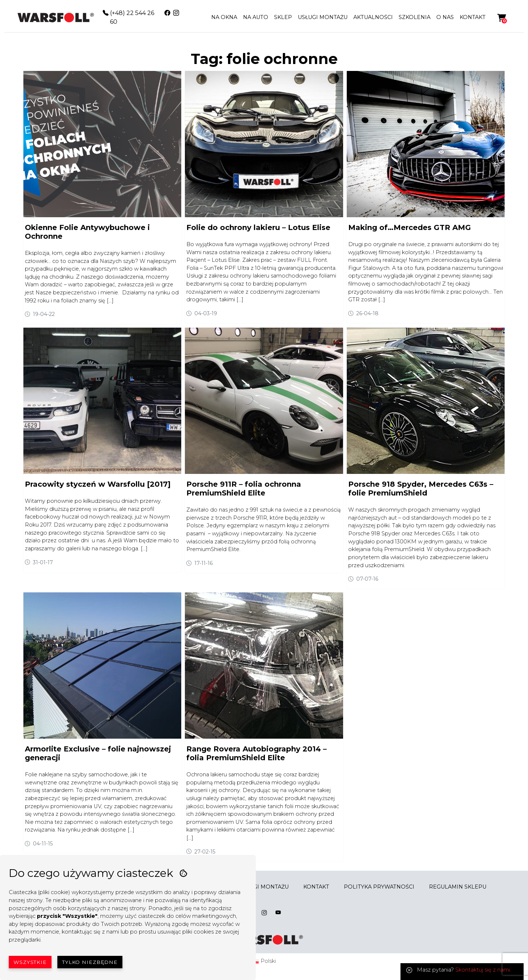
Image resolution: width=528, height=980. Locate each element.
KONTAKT (473, 17)
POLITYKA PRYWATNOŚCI (379, 887)
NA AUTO (256, 17)
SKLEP (283, 17)
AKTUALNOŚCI (373, 17)
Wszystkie (30, 962)
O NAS (445, 17)
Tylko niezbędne (90, 962)
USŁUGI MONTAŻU (323, 17)
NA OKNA (224, 17)
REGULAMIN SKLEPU (458, 887)
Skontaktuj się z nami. (483, 970)
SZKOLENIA (415, 17)
